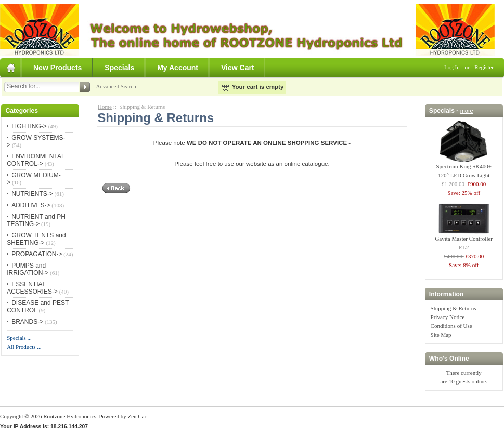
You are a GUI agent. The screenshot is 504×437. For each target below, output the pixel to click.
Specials (119, 68)
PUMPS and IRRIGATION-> (28, 269)
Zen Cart (138, 416)
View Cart (238, 68)
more (467, 111)
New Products (57, 68)
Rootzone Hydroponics (70, 416)
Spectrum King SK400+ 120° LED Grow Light (463, 168)
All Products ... (24, 347)
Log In (452, 67)
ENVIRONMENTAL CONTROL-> (36, 160)
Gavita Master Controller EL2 (464, 240)
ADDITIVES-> (31, 205)
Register (484, 67)
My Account (178, 68)
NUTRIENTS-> (32, 194)
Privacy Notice (448, 317)
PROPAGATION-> (37, 254)
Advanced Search (116, 86)
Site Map (441, 335)
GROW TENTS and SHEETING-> (36, 239)
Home (105, 107)
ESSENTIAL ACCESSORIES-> (32, 288)
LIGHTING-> (29, 126)
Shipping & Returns (454, 308)
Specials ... (19, 338)
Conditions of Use (451, 326)
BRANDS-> (27, 322)
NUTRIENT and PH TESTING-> (36, 220)
